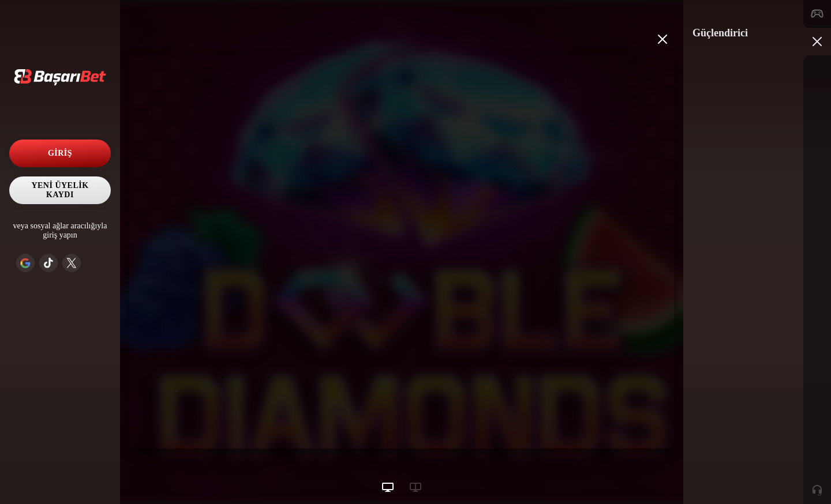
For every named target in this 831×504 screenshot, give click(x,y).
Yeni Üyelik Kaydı (60, 190)
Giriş (60, 153)
